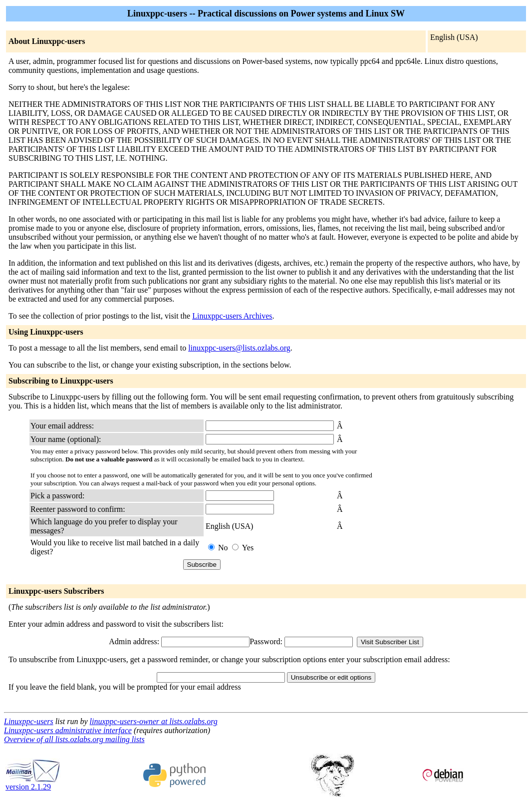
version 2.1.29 (33, 783)
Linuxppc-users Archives (232, 316)
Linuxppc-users (29, 721)
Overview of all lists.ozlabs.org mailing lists (74, 739)
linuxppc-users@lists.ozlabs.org (239, 348)
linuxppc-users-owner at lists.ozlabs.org (154, 721)
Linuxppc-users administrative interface (68, 730)
